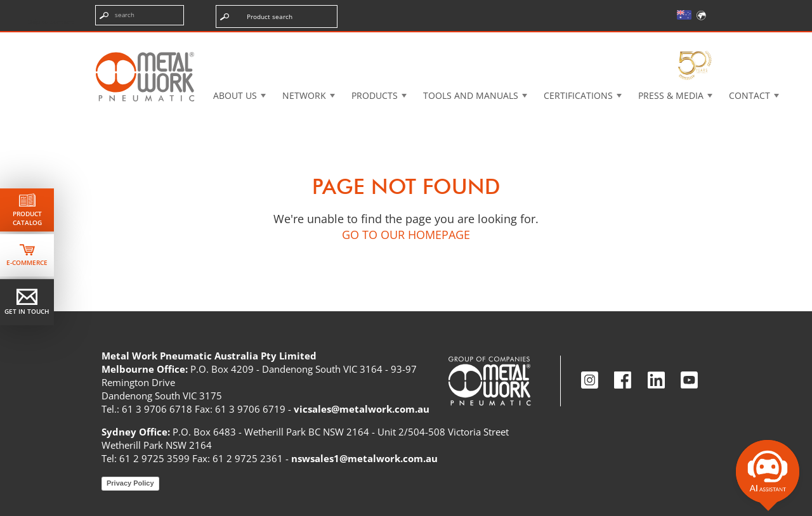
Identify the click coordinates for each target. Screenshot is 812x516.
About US (235, 95)
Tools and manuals (471, 95)
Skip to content (51, 22)
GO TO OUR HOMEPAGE (406, 235)
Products (375, 95)
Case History (506, 41)
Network (304, 95)
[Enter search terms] (140, 15)
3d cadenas (415, 41)
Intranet (592, 41)
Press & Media (671, 95)
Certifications (578, 95)
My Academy (677, 41)
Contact (750, 95)
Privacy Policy (130, 483)
